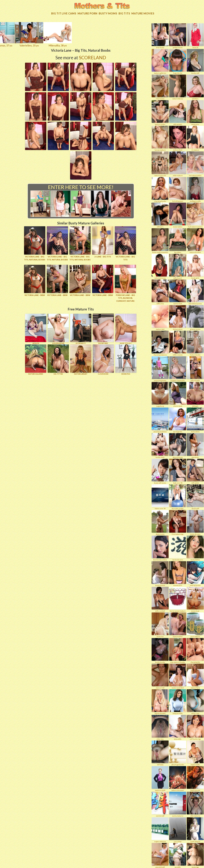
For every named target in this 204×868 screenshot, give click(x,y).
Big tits (124, 13)
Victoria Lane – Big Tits (125, 258)
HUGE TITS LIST (126, 329)
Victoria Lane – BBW (35, 295)
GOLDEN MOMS (58, 329)
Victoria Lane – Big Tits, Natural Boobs (35, 258)
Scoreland (92, 57)
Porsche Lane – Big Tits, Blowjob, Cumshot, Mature (125, 298)
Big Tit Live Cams (64, 13)
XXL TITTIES (58, 359)
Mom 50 (36, 329)
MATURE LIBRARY (81, 359)
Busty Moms (108, 13)
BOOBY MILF (103, 329)
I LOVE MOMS (103, 359)
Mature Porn (87, 13)
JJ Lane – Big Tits (103, 256)
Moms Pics (126, 359)
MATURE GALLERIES (36, 359)
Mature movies (143, 13)
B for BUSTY (81, 329)
